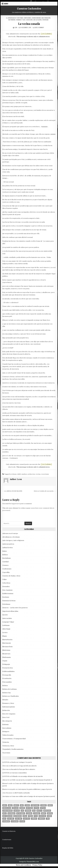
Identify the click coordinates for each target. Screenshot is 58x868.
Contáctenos (7, 840)
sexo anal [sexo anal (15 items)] (11, 819)
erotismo (13, 474)
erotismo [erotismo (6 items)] (29, 808)
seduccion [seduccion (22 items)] (42, 816)
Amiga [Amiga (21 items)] (5, 805)
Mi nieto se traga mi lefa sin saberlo (24, 766)
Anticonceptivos (8, 544)
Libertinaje (6, 629)
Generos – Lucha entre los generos (15, 608)
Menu (6, 4)
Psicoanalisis (7, 682)
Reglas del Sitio (8, 848)
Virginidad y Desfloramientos (13, 749)
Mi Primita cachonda (22, 793)
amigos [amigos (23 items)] (16, 805)
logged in (15, 504)
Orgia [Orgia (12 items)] (25, 816)
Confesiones (27, 18)
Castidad (5, 562)
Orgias (5, 661)
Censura (5, 565)
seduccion (31, 474)
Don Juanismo (7, 590)
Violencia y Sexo (8, 746)
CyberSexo (6, 583)
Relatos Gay (7, 693)
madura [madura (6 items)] (50, 813)
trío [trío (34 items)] (48, 819)
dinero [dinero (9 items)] (50, 805)
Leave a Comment (39, 27)
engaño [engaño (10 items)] (22, 808)
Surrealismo (7, 728)
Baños (5, 551)
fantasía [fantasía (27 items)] (17, 811)
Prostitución (7, 678)
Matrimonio (12, 20)
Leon (16, 27)
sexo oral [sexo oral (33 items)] (19, 819)
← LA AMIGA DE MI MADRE (12, 491)
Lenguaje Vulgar (8, 622)
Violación (6, 742)
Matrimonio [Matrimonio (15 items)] (18, 816)
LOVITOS (6, 762)
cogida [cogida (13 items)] (27, 805)
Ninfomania (7, 657)
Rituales (5, 700)
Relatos (5, 686)
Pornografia (7, 675)
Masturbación (46, 18)
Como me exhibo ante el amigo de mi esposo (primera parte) (33, 796)
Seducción (29, 20)
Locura (5, 632)
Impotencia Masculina (10, 611)
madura (24, 474)
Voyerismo (45, 20)
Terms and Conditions (23, 865)
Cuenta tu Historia (9, 831)
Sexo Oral (6, 717)
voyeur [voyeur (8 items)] (22, 821)
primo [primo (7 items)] (30, 816)
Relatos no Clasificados (11, 696)
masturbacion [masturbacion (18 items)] (7, 816)
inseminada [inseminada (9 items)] (11, 813)
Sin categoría (37, 20)
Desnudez (6, 587)
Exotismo (6, 597)
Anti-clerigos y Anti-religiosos (13, 540)
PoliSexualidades (8, 671)
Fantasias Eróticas (9, 601)
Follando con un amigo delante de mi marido (27, 776)
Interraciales (7, 618)
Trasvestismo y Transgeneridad (14, 739)
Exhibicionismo (36, 18)
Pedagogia (6, 664)
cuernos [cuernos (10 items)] (43, 805)
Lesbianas (6, 625)
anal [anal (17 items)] (22, 805)
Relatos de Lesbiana (9, 689)
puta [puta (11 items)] (36, 816)
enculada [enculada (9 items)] (15, 808)
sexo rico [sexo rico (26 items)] (26, 819)
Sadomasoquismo (9, 707)
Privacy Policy (37, 865)
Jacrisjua (6, 796)
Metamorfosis (7, 647)
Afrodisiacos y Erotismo (15, 18)
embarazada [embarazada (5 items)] (7, 808)
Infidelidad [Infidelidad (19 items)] (47, 811)
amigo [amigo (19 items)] (10, 805)
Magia (5, 636)
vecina (38, 474)
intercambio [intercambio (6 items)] (21, 813)
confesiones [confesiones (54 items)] (35, 805)
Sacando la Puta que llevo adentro (23, 769)
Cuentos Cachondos (29, 9)
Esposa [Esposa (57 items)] (36, 808)
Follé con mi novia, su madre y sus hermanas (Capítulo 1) (32, 780)
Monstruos (6, 654)
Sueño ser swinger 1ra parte (22, 762)
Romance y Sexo (21, 20)
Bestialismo (7, 558)
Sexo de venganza (9, 714)
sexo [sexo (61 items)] (4, 819)
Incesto (5, 615)
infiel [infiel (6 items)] (4, 813)
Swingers (6, 732)
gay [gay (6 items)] (22, 811)
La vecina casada (29, 24)
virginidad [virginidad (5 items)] (6, 821)
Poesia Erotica (8, 668)
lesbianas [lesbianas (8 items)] (37, 813)
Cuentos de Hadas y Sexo (11, 576)
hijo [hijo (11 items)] (34, 811)
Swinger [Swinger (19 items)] (34, 819)
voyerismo (45, 474)
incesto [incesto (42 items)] (39, 811)
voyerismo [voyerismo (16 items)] (15, 821)
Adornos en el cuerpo (10, 533)
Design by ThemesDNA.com (29, 862)
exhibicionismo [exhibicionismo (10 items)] (7, 811)
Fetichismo (6, 604)
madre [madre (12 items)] (44, 813)
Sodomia (5, 725)
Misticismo (6, 650)
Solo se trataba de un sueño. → (45, 491)
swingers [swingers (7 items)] (41, 819)
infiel (19, 474)
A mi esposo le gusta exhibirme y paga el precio (35, 789)
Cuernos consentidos (19, 773)
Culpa (4, 579)
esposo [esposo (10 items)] (43, 808)
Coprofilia (6, 572)
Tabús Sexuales (8, 735)
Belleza (5, 555)
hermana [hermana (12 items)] (28, 811)
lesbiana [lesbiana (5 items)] (29, 813)
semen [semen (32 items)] (49, 816)
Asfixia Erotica (8, 548)
